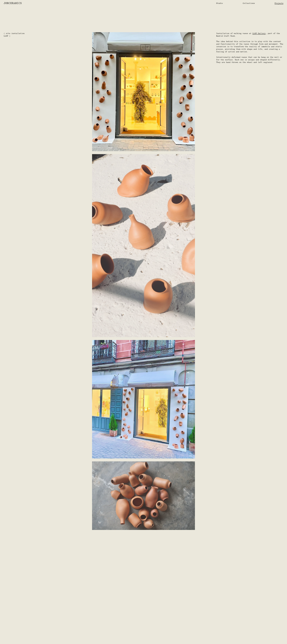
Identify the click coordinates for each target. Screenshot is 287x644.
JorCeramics (13, 3)
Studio (219, 3)
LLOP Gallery (259, 33)
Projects (279, 3)
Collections (249, 3)
